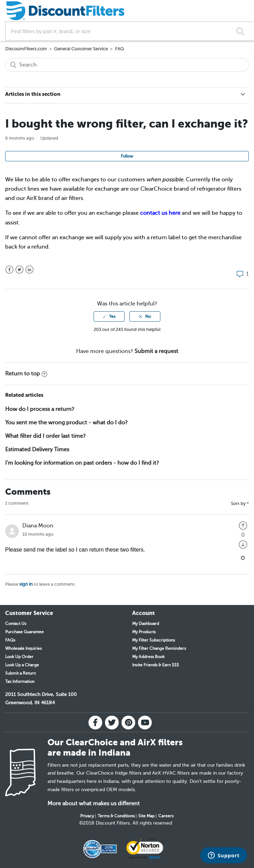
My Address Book (148, 657)
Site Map (146, 816)
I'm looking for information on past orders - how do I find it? (82, 463)
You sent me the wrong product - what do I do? (66, 423)
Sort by (238, 503)
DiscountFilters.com (26, 49)
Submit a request (156, 351)
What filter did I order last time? (45, 436)
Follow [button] (127, 156)
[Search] (127, 65)
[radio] (109, 316)
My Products (144, 632)
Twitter (19, 270)
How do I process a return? (40, 409)
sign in (26, 584)
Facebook (9, 270)
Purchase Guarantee (24, 632)
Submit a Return (20, 673)
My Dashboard (146, 624)
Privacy (87, 816)
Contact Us (16, 624)
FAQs (10, 640)
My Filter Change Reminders (159, 648)
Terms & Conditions (116, 816)
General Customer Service (81, 49)
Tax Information (20, 682)
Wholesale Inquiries (23, 648)
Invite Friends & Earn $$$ (156, 665)
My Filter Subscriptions (154, 640)
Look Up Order (19, 657)
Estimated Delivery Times (37, 450)
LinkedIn (29, 270)
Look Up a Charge (22, 665)
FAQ (119, 49)
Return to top (26, 374)
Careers (166, 816)
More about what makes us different (94, 804)
